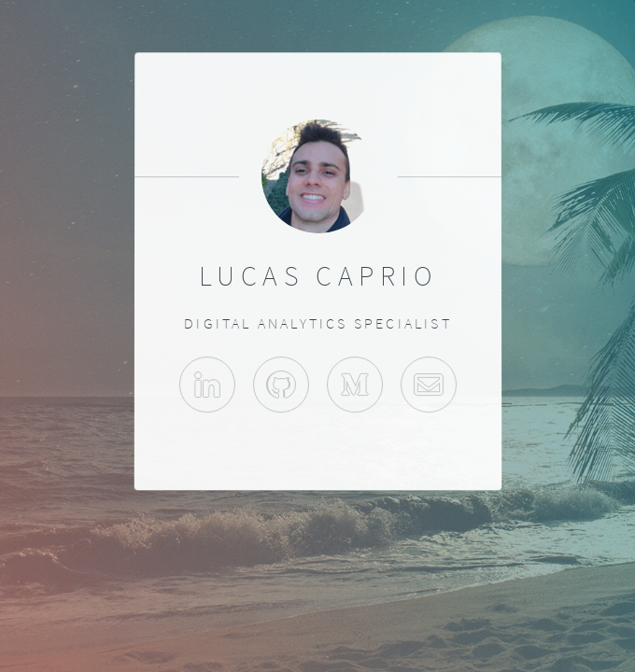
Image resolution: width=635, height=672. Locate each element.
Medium (355, 385)
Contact (429, 385)
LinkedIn (206, 385)
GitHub (280, 385)
